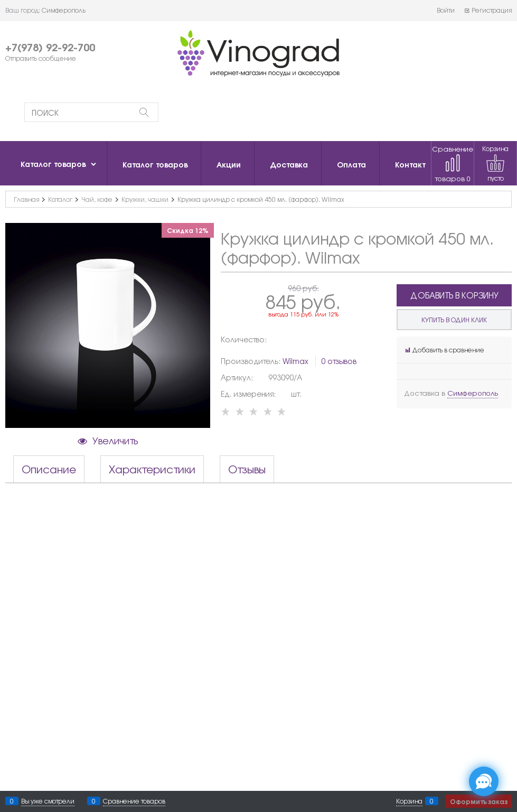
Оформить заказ (479, 801)
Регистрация (488, 10)
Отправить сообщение (41, 58)
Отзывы (247, 469)
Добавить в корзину (454, 295)
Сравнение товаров (453, 164)
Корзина (409, 801)
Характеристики (152, 469)
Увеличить (115, 440)
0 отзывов (339, 361)
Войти (446, 10)
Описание (49, 469)
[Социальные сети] (484, 781)
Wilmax (295, 361)
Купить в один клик (454, 320)
